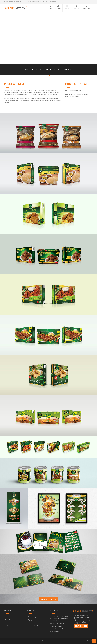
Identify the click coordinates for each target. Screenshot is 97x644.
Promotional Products (34, 626)
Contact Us (86, 9)
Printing (30, 623)
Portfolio (67, 9)
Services (58, 9)
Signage (30, 620)
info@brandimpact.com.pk (13, 2)
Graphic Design (32, 617)
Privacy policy (34, 641)
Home (50, 9)
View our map (56, 631)
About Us (77, 9)
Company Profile (81, 626)
